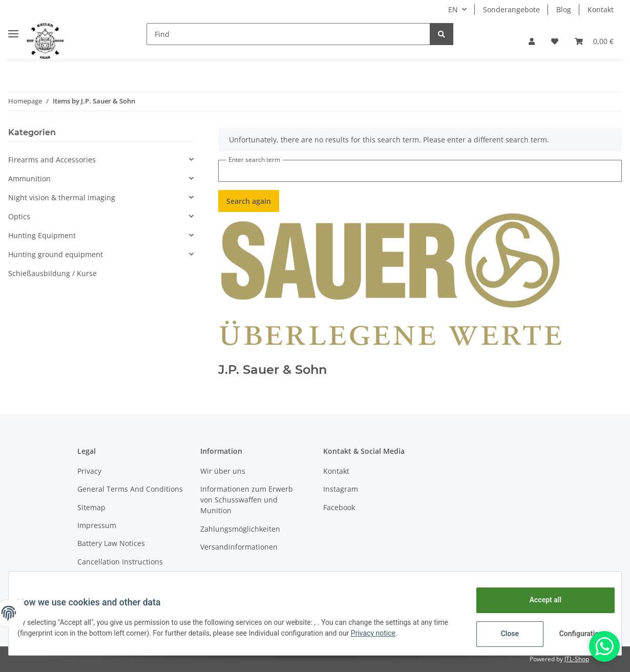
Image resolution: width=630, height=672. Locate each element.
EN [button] (453, 9)
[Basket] (594, 41)
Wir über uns (223, 471)
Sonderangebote (511, 9)
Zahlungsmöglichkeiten (240, 529)
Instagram (341, 489)
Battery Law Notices (111, 543)
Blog (564, 9)
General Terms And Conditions (130, 489)
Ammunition (29, 178)
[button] (532, 41)
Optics (19, 216)
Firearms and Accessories (52, 160)
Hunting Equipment (42, 235)
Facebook (339, 507)
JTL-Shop (577, 659)
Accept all (538, 600)
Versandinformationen (239, 547)
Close (502, 634)
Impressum (97, 525)
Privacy (89, 471)
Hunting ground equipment (56, 254)
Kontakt (601, 9)
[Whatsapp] (604, 646)
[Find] (288, 34)
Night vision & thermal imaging (62, 197)
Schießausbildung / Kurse (52, 273)
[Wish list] (555, 41)
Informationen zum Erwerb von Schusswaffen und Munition (247, 500)
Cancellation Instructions (120, 562)
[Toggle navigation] (13, 29)
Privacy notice (397, 633)
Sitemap (91, 507)
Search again (249, 201)
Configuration (574, 634)
